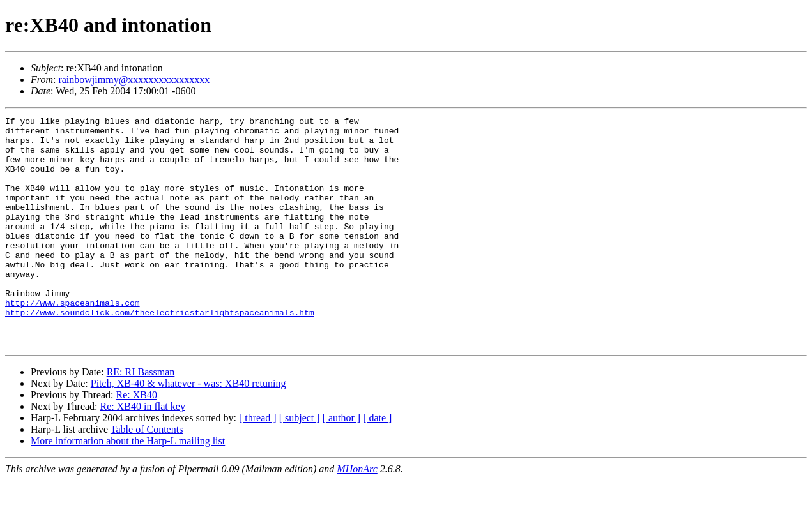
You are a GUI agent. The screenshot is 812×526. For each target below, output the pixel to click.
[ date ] (377, 464)
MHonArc (357, 515)
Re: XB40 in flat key (143, 452)
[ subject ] (300, 464)
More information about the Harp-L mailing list (128, 487)
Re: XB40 (136, 441)
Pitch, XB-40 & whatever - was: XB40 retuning (188, 429)
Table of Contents (147, 475)
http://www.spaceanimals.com (73, 341)
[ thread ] (258, 464)
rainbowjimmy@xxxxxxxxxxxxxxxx (134, 79)
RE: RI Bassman (141, 418)
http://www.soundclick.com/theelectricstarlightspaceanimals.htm (160, 352)
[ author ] (342, 464)
